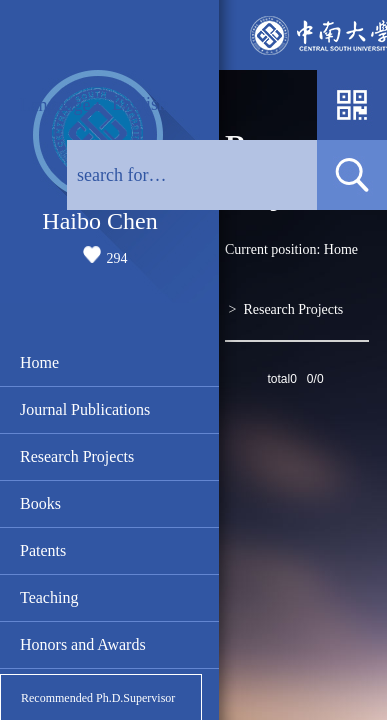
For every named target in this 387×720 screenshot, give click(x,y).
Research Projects (77, 456)
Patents (43, 550)
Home (39, 362)
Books (40, 503)
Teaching (49, 597)
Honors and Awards (83, 644)
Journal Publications (85, 409)
